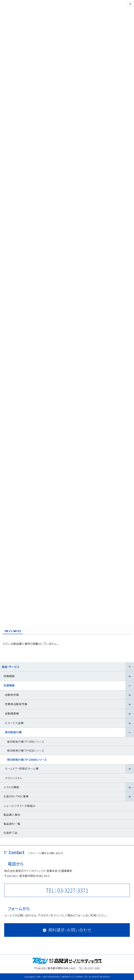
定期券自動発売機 (16, 704)
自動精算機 (12, 713)
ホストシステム (14, 778)
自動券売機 (12, 695)
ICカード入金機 (14, 723)
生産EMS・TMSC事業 (16, 796)
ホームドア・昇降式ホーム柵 (22, 768)
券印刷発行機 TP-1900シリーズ (25, 742)
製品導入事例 (12, 815)
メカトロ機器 (11, 787)
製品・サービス (10, 667)
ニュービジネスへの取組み (20, 806)
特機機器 (9, 676)
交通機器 (9, 685)
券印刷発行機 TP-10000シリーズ (27, 760)
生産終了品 (10, 833)
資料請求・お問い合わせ (70, 930)
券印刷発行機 (13, 732)
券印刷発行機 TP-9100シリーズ (25, 750)
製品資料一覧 (12, 824)
